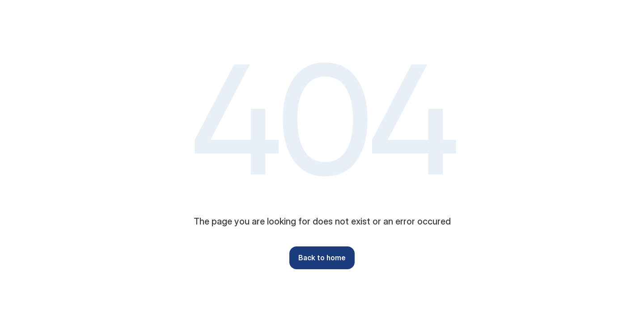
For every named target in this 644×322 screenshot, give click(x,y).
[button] (322, 258)
